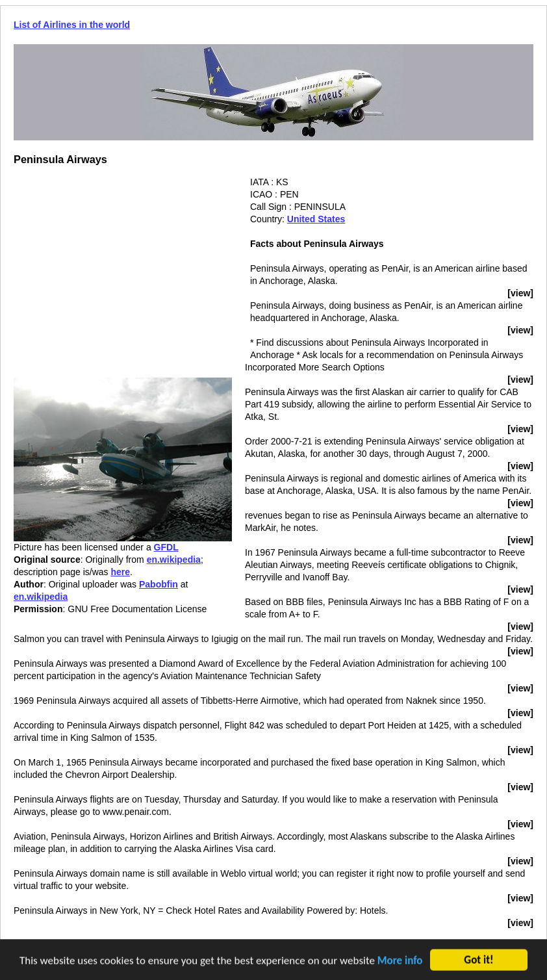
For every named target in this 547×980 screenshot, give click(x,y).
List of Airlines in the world (72, 25)
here (120, 572)
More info (400, 961)
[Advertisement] (123, 267)
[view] (520, 293)
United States (316, 219)
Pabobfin (159, 584)
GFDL (166, 547)
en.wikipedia (174, 560)
